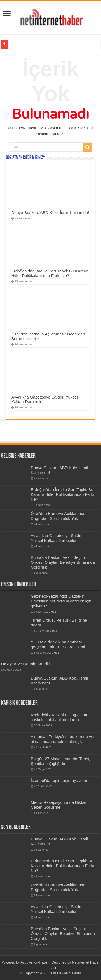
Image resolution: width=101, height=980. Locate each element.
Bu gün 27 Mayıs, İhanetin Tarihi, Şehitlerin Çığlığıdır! (60, 761)
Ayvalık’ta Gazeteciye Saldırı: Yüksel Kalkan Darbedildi (57, 538)
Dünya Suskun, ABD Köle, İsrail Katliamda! (50, 212)
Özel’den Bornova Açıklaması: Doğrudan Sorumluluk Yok (58, 516)
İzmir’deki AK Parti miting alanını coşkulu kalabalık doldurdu (60, 717)
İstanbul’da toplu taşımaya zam (59, 780)
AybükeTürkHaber (35, 962)
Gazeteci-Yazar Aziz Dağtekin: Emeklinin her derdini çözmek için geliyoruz (61, 601)
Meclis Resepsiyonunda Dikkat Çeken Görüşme (59, 805)
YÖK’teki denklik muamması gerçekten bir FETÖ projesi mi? (59, 644)
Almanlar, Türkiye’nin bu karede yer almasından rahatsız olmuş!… (63, 739)
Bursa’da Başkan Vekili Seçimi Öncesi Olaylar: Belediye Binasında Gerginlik (63, 562)
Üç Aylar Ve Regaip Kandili (25, 664)
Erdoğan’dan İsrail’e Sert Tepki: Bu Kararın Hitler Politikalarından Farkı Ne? (50, 273)
